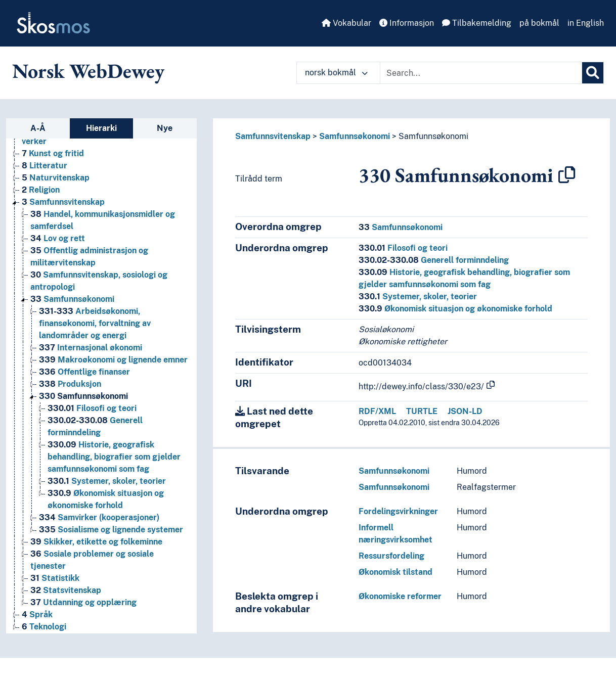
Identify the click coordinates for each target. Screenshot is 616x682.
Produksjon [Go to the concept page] (70, 384)
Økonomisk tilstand (395, 572)
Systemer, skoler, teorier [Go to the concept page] (107, 481)
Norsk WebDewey (88, 71)
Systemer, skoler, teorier (418, 297)
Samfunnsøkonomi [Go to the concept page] (72, 299)
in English (586, 23)
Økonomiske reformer (400, 596)
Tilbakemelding (477, 23)
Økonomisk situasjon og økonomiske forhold (455, 309)
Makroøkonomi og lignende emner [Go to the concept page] (113, 360)
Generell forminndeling (434, 260)
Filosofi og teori (403, 248)
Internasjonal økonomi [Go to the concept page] (91, 348)
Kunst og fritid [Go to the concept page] (53, 153)
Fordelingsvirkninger (398, 511)
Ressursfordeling (391, 556)
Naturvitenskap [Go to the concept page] (56, 178)
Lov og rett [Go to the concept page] (58, 238)
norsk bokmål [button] (336, 73)
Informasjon (407, 23)
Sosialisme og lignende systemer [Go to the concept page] (111, 530)
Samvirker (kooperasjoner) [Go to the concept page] (99, 517)
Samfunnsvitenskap (273, 136)
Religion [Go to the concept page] (41, 190)
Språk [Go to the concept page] (37, 615)
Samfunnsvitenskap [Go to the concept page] (63, 202)
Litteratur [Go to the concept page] (45, 166)
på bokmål (539, 23)
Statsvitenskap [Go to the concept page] (66, 590)
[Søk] (593, 73)
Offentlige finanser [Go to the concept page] (84, 372)
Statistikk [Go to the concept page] (55, 578)
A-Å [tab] (38, 128)
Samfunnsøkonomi (355, 136)
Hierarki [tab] (101, 128)
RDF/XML (377, 411)
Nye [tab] (165, 128)
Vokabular (346, 23)
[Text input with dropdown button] (481, 73)
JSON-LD (465, 411)
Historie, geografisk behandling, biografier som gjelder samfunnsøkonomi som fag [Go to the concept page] (114, 457)
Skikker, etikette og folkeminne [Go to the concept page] (96, 542)
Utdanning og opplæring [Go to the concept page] (83, 602)
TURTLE (422, 411)
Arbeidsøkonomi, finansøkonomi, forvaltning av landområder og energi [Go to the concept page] (95, 323)
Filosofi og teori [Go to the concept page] (92, 408)
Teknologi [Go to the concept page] (44, 627)
